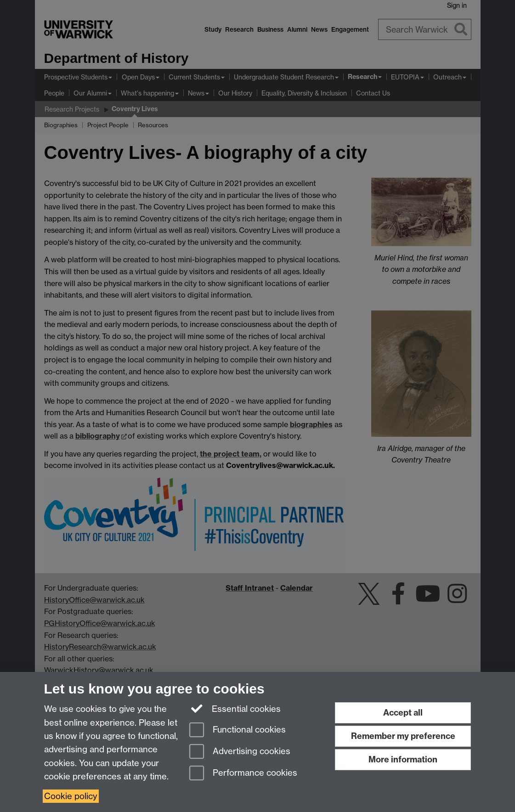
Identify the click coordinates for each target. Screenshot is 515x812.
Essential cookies (235, 708)
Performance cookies (243, 774)
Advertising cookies (240, 752)
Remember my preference (403, 736)
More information (403, 759)
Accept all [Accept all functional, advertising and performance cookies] (403, 713)
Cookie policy (71, 796)
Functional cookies (238, 730)
